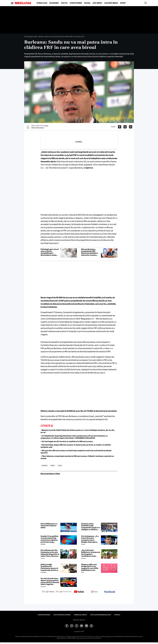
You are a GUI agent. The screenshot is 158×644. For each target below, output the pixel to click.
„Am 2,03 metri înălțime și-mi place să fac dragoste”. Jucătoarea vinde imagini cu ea (91, 553)
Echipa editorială (44, 615)
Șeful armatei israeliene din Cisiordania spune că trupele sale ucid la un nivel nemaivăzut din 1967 (50, 567)
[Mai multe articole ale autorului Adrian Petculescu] (28, 127)
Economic (54, 3)
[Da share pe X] (125, 127)
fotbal (53, 465)
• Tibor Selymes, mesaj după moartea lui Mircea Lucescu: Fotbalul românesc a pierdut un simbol (77, 457)
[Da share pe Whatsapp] (131, 127)
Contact (117, 615)
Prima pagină (28, 37)
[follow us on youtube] (79, 592)
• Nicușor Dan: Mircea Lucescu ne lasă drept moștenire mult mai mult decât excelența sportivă (76, 452)
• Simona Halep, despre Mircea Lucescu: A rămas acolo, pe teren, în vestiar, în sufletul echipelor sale (76, 446)
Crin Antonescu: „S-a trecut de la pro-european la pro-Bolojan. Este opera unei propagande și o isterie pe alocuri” (90, 539)
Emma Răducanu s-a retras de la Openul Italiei (49, 526)
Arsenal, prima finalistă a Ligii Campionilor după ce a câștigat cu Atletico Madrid (91, 527)
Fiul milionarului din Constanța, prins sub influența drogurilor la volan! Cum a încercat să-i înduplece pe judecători (50, 553)
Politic (64, 3)
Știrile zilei (42, 3)
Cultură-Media (111, 3)
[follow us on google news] (48, 592)
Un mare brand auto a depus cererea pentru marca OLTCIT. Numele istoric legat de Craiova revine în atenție (50, 581)
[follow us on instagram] (94, 592)
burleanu (45, 465)
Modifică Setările (79, 620)
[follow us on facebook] (110, 592)
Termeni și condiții (80, 615)
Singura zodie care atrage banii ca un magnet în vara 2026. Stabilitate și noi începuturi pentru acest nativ (90, 567)
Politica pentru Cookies (62, 615)
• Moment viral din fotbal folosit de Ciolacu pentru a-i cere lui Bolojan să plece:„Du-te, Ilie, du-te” (78, 431)
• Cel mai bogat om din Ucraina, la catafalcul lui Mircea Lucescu (67, 441)
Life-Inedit (97, 3)
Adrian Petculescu (38, 128)
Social (87, 3)
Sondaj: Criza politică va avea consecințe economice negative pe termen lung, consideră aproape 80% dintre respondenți (49, 539)
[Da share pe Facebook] (120, 127)
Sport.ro (89, 168)
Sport (123, 3)
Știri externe (76, 3)
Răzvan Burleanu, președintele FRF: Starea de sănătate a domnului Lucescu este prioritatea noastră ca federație (90, 252)
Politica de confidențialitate (101, 615)
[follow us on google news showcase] (64, 592)
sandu (60, 465)
